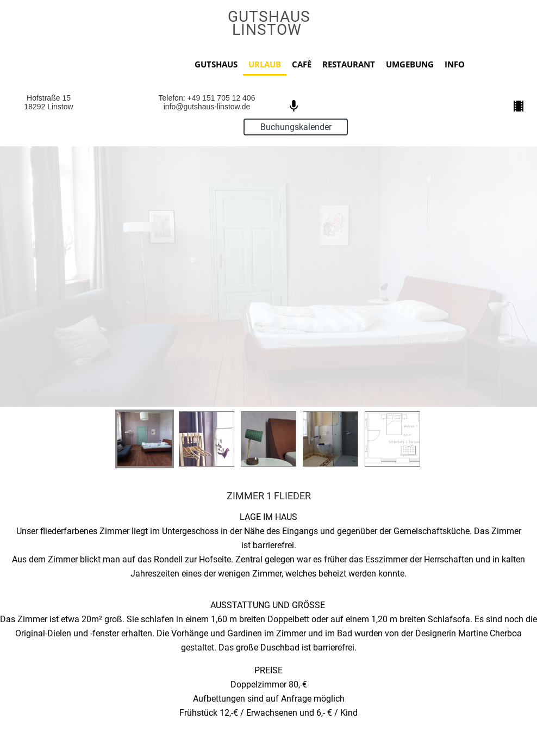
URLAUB (265, 64)
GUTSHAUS (216, 64)
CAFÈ (302, 64)
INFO (455, 64)
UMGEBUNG (410, 64)
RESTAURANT (349, 64)
